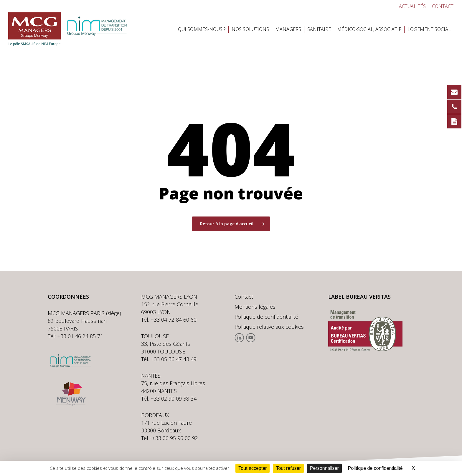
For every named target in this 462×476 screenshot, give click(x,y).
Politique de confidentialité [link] (375, 468)
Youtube (251, 338)
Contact (244, 297)
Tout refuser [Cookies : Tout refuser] (288, 468)
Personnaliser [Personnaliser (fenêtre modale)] (324, 468)
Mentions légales (255, 307)
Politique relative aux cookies (269, 327)
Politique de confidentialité (266, 317)
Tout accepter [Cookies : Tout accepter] (253, 468)
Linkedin (239, 338)
